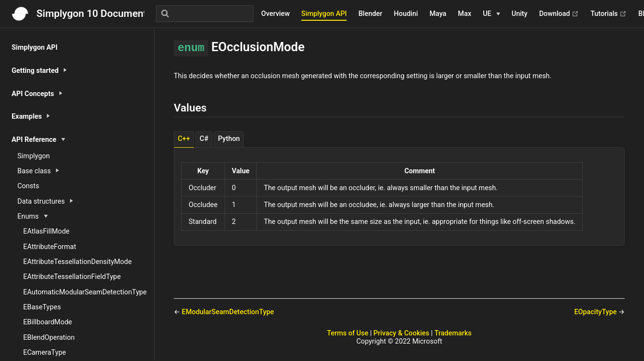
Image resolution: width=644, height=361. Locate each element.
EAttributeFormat (50, 247)
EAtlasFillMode (46, 231)
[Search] (205, 14)
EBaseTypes (42, 307)
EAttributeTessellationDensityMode (77, 262)
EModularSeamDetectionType (228, 312)
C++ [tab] (184, 139)
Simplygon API (324, 14)
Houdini (406, 14)
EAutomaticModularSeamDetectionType (85, 292)
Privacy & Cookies (402, 333)
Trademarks (453, 333)
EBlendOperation (49, 338)
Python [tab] (229, 139)
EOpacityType (596, 312)
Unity (520, 14)
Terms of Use (348, 333)
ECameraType (45, 353)
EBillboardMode (48, 322)
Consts (28, 186)
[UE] (491, 14)
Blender (370, 14)
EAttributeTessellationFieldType (72, 277)
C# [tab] (204, 139)
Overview (275, 14)
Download (559, 14)
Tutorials (609, 14)
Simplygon (34, 156)
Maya (438, 14)
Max (465, 14)
